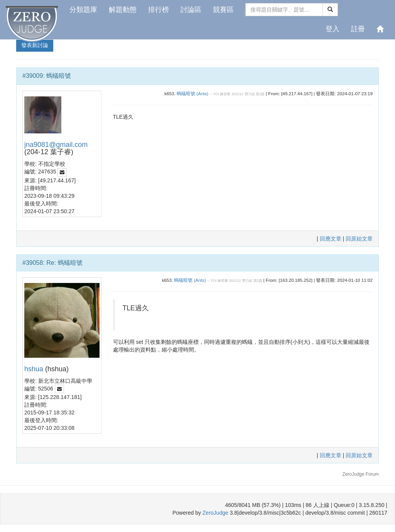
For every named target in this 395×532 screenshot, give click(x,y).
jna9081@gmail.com (56, 145)
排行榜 (159, 10)
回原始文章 (359, 239)
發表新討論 (35, 45)
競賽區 (223, 10)
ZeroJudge (215, 513)
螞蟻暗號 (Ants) (192, 93)
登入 (333, 29)
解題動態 (123, 10)
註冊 (358, 29)
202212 (237, 94)
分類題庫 (83, 10)
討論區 (191, 10)
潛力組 (250, 94)
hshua (34, 369)
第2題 (260, 94)
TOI (216, 94)
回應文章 (331, 239)
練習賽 (225, 94)
